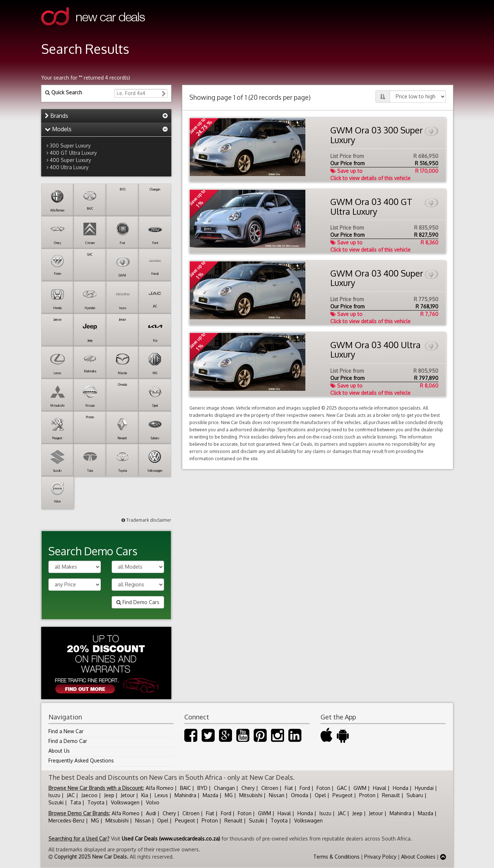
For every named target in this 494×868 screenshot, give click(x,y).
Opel (320, 795)
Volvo (153, 802)
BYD (202, 788)
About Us (59, 751)
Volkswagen (125, 802)
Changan (224, 788)
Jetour (128, 795)
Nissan (277, 795)
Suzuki (56, 802)
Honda (401, 788)
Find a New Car (66, 731)
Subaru (415, 795)
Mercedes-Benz (66, 820)
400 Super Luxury (70, 160)
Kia (145, 795)
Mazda (211, 795)
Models (58, 129)
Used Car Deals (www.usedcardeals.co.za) (171, 839)
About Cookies (418, 857)
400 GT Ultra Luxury (73, 153)
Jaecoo (89, 795)
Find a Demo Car (68, 741)
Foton (323, 788)
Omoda (300, 795)
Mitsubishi (251, 795)
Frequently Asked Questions (81, 760)
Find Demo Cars (138, 602)
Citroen (270, 788)
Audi (151, 813)
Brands (57, 116)
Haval (380, 788)
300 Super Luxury (70, 146)
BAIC (185, 788)
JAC (71, 795)
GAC (342, 788)
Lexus (161, 795)
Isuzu (54, 795)
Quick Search (64, 92)
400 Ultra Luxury (69, 167)
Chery (248, 788)
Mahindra (185, 795)
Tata (76, 802)
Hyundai (424, 788)
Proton (367, 795)
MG (229, 795)
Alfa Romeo (160, 788)
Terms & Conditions (336, 857)
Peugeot (343, 795)
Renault (391, 795)
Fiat (289, 788)
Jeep (109, 795)
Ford (305, 788)
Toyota (96, 802)
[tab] (106, 116)
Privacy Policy (380, 857)
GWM (360, 788)
